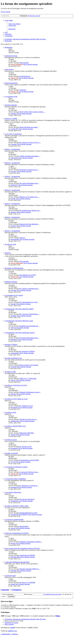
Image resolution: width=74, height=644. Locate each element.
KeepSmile (14, 407)
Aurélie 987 (14, 129)
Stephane (14, 316)
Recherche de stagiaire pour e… (29, 170)
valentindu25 (15, 353)
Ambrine (14, 571)
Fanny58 (13, 367)
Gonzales (14, 144)
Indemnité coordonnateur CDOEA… (31, 542)
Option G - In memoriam (12, 231)
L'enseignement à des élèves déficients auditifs (19, 309)
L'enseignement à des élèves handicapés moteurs (20, 333)
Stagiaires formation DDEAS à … (30, 569)
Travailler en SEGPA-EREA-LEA (15, 426)
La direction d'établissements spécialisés (17, 562)
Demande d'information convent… (30, 392)
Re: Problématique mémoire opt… (30, 210)
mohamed (14, 487)
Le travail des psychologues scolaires (16, 467)
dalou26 (13, 394)
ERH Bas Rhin (15, 557)
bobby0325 (14, 185)
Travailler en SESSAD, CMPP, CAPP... (17, 506)
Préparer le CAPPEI (11, 119)
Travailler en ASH (10, 244)
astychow (14, 171)
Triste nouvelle (24, 63)
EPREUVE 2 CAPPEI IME (28, 379)
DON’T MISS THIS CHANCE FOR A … (32, 112)
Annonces (8, 253)
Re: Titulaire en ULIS (26, 406)
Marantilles (14, 501)
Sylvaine (13, 290)
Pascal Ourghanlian (17, 64)
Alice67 (13, 380)
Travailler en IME (10, 372)
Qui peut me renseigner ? (27, 499)
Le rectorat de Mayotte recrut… (29, 472)
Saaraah (13, 304)
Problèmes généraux (11, 282)
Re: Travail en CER (25, 447)
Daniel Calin (15, 78)
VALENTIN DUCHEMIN (19, 515)
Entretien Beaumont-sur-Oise (28, 513)
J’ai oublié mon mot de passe (52, 594)
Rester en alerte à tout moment (29, 365)
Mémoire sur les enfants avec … (29, 197)
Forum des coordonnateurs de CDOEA (17, 533)
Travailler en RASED (11, 453)
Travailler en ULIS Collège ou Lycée (16, 399)
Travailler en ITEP (10, 412)
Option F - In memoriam (12, 217)
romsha (13, 199)
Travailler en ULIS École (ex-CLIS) (16, 385)
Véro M (13, 462)
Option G (22, 238)
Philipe (58, 616)
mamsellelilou (15, 239)
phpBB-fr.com (12, 631)
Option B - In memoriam (12, 163)
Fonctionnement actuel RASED (29, 460)
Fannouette (14, 448)
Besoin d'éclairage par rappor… (29, 127)
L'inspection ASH (10, 576)
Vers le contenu (6, 12)
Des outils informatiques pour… (29, 183)
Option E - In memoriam (12, 204)
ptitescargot (14, 158)
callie (12, 328)
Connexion (23, 90)
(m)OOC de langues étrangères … (30, 156)
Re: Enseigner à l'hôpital (27, 351)
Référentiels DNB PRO (27, 433)
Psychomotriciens (25, 76)
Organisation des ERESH (27, 555)
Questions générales (11, 105)
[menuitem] (14, 24)
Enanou (13, 543)
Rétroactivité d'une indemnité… (29, 224)
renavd (13, 528)
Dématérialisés (24, 526)
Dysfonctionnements (11, 83)
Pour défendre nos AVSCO (28, 275)
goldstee (13, 212)
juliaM (13, 584)
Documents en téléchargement (14, 268)
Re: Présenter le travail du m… (29, 486)
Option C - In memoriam (12, 176)
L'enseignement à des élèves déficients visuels (19, 321)
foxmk (13, 435)
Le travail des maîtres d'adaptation (15, 479)
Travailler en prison (11, 440)
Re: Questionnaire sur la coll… (29, 302)
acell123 (13, 226)
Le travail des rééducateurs (13, 492)
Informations (9, 47)
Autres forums (9, 69)
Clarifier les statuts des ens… (28, 419)
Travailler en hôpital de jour (13, 358)
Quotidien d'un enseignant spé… (29, 326)
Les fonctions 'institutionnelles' (14, 519)
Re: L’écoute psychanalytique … (29, 314)
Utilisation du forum (11, 56)
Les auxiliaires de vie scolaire (14, 295)
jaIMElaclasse (15, 421)
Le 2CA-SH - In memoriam (13, 134)
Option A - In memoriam (12, 149)
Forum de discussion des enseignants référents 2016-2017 (22, 548)
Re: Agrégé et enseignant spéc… (29, 289)
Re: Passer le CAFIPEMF (27, 582)
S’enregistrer (17, 590)
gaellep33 (14, 114)
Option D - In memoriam (12, 190)
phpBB (12, 628)
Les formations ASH (11, 97)
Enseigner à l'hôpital (11, 344)
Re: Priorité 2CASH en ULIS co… (30, 142)
